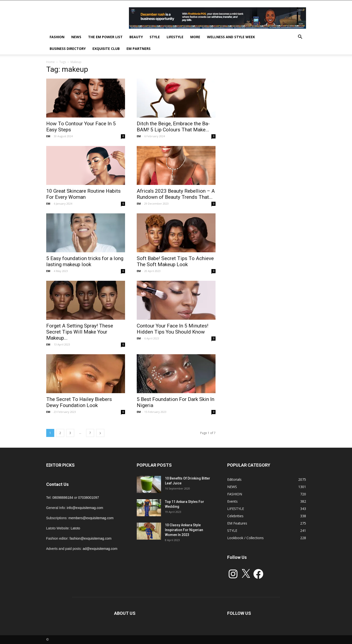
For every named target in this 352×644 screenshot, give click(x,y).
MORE (195, 37)
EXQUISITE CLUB (106, 49)
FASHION (57, 37)
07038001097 (89, 498)
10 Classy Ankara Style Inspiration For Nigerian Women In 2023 (184, 530)
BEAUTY (136, 37)
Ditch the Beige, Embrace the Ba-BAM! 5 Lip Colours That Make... (173, 127)
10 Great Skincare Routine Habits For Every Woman (83, 194)
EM (48, 136)
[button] (300, 37)
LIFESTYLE (175, 37)
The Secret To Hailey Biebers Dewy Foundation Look (79, 402)
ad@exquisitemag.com (100, 549)
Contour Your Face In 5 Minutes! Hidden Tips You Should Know (172, 329)
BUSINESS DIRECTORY (68, 49)
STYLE (155, 37)
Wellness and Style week (231, 37)
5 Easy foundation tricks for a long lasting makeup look (85, 261)
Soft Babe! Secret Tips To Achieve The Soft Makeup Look (175, 261)
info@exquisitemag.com (85, 508)
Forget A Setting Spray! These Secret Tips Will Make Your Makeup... (80, 332)
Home (50, 62)
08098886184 (63, 498)
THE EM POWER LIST (105, 37)
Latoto (75, 528)
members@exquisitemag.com (91, 518)
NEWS (76, 37)
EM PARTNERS (139, 49)
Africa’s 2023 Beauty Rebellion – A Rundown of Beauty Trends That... (176, 194)
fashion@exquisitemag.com (90, 538)
